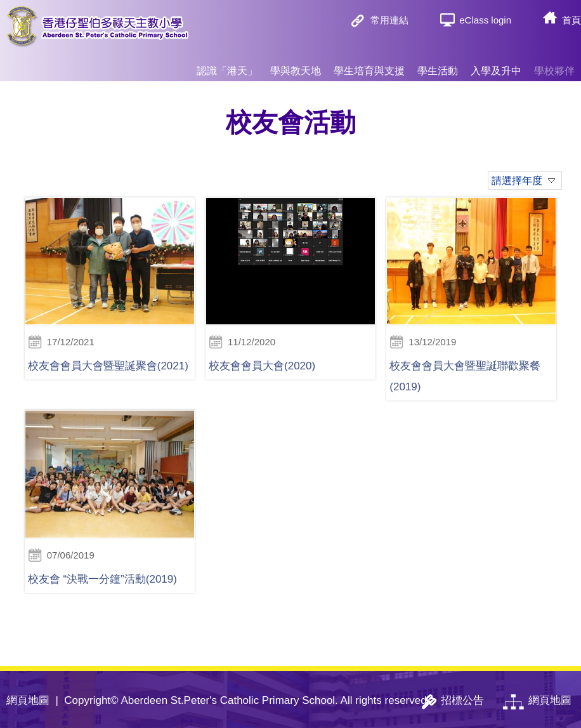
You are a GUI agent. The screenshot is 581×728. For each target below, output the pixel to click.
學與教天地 (296, 65)
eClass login (485, 20)
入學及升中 (496, 65)
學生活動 (438, 65)
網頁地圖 (28, 700)
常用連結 (389, 20)
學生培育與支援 (369, 65)
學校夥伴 (554, 65)
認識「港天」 (227, 65)
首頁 (571, 20)
